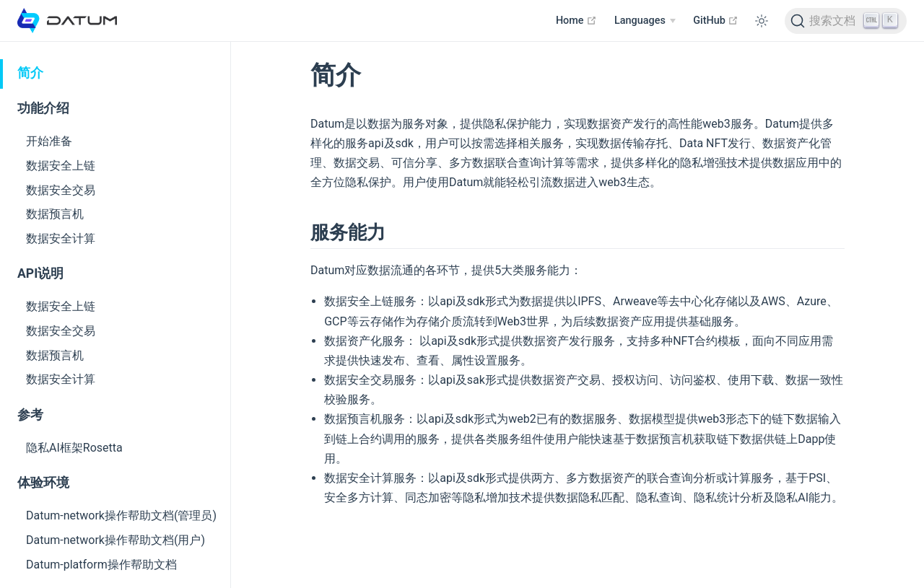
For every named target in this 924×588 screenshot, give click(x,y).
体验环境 (43, 483)
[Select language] (645, 21)
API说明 (40, 273)
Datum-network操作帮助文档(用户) (115, 540)
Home (576, 20)
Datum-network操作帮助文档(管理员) (121, 515)
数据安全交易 (61, 190)
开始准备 (49, 141)
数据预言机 (55, 214)
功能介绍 (43, 108)
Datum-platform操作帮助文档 (101, 565)
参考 (30, 415)
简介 (30, 73)
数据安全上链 (61, 166)
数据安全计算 (61, 238)
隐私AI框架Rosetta (74, 448)
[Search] (846, 21)
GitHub (716, 20)
